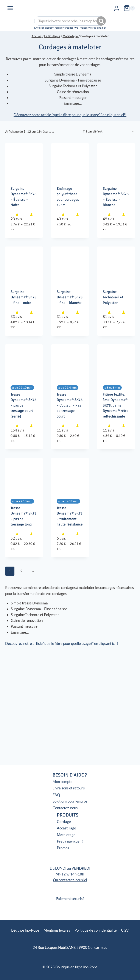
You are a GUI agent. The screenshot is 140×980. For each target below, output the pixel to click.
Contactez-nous (65, 808)
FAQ (56, 795)
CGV (125, 930)
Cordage (64, 822)
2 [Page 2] (21, 571)
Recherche (102, 21)
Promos (63, 848)
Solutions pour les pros (70, 801)
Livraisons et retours (69, 788)
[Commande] (108, 131)
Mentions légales (57, 930)
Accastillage (66, 828)
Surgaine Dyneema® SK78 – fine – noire (23, 297)
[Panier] (129, 8)
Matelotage (66, 835)
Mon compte (62, 782)
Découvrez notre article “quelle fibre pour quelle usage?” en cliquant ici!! (70, 115)
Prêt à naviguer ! (70, 841)
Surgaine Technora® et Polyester (113, 297)
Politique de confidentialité (96, 930)
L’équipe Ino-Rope (25, 930)
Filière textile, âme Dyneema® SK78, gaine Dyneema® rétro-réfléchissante (116, 405)
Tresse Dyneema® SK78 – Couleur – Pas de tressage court (70, 405)
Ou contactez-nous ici (70, 880)
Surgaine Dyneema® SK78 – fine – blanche (70, 297)
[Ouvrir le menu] (10, 8)
